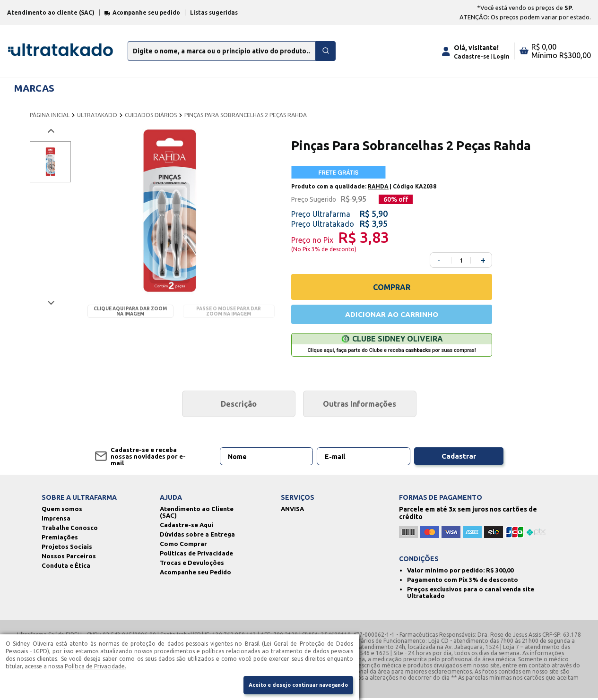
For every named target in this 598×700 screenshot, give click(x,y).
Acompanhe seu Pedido (195, 574)
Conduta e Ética (66, 567)
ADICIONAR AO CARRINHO (392, 315)
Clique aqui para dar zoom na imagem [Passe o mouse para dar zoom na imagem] (130, 311)
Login (501, 56)
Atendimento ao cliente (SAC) (51, 13)
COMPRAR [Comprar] (392, 287)
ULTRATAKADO (97, 115)
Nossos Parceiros (69, 558)
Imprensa (56, 520)
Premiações (60, 539)
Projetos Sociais (67, 548)
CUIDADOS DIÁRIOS (151, 115)
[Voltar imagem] (50, 131)
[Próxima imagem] (50, 303)
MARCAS (34, 88)
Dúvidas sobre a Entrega (197, 536)
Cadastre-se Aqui (186, 527)
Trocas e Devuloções (192, 564)
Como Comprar (183, 546)
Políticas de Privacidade (196, 555)
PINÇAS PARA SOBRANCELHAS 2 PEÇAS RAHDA (246, 115)
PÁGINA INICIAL (50, 115)
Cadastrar (459, 458)
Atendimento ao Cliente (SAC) (197, 514)
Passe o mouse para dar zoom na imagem (229, 311)
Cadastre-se (472, 56)
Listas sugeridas (214, 13)
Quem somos (62, 511)
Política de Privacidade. (95, 665)
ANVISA (292, 511)
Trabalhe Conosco (70, 529)
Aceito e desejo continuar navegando (292, 685)
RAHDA (378, 186)
